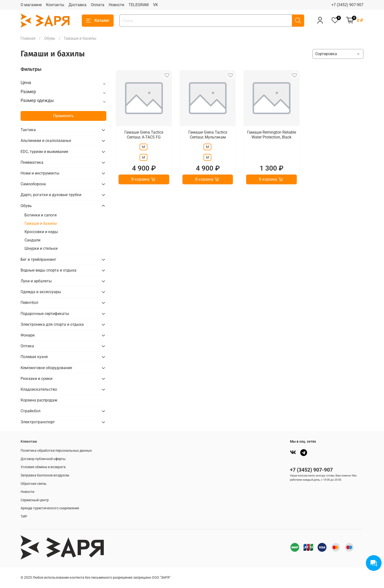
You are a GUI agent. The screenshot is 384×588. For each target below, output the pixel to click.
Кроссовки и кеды (41, 232)
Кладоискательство (39, 389)
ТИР (24, 517)
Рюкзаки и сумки (36, 379)
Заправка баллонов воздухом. (45, 475)
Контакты (55, 5)
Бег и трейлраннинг (38, 259)
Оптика (27, 346)
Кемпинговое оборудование (46, 368)
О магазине (31, 5)
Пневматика (32, 162)
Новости (116, 5)
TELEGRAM (139, 5)
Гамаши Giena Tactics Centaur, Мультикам (208, 135)
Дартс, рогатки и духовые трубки (51, 195)
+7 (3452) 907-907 (347, 5)
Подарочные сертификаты (45, 314)
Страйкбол (30, 411)
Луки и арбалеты (36, 281)
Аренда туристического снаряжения (50, 508)
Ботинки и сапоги (41, 215)
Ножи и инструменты (40, 173)
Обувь (50, 38)
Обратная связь (34, 484)
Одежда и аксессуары (41, 292)
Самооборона (33, 184)
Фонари (28, 335)
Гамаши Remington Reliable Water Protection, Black (272, 135)
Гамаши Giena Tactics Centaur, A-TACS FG (144, 135)
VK (156, 5)
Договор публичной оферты (43, 459)
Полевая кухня (34, 357)
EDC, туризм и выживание (44, 152)
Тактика (28, 130)
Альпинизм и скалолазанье (46, 141)
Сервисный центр (35, 500)
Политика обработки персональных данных (56, 451)
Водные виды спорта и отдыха (48, 270)
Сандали (32, 240)
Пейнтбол (29, 303)
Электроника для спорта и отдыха (52, 324)
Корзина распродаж (39, 400)
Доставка (78, 5)
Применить (63, 116)
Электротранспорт (38, 422)
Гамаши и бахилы (41, 223)
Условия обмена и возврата (43, 467)
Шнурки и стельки (41, 248)
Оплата (98, 5)
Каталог (98, 21)
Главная (28, 38)
